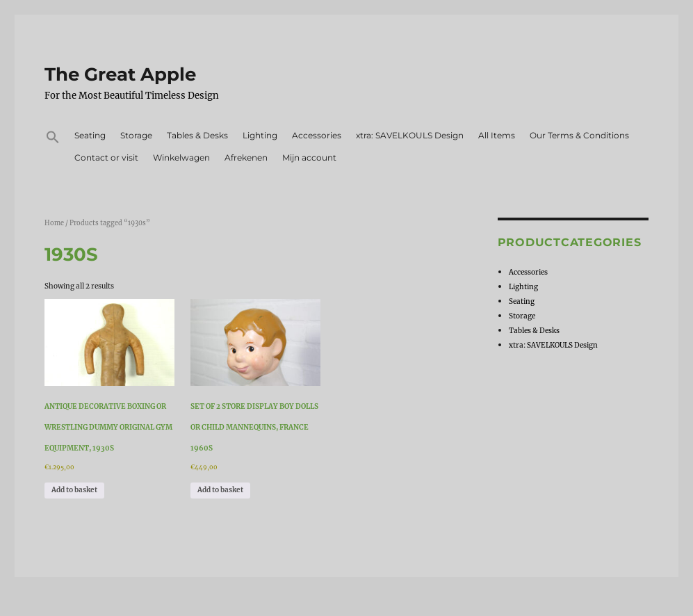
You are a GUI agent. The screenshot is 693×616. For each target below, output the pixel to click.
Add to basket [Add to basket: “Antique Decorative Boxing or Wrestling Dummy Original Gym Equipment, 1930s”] (74, 490)
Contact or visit (106, 157)
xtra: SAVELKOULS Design (410, 135)
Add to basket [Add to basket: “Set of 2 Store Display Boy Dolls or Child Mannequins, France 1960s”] (220, 490)
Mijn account (309, 157)
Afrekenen (246, 157)
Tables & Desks (197, 135)
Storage (136, 135)
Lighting (260, 135)
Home (54, 223)
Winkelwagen (181, 157)
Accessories (317, 135)
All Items (497, 135)
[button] (53, 139)
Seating (90, 135)
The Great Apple (120, 74)
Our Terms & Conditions (579, 135)
